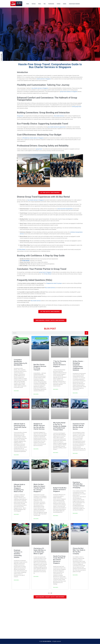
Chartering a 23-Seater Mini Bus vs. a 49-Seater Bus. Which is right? (40, 551)
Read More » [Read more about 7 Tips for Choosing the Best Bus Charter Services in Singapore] (56, 389)
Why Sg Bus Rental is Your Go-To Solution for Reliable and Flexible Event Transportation (60, 426)
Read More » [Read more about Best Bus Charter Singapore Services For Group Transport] (36, 394)
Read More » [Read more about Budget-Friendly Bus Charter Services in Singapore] (56, 516)
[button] (19, 171)
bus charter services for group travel (57, 127)
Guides (65, 4)
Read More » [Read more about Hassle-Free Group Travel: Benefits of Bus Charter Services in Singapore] (56, 587)
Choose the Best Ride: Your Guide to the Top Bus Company (79, 551)
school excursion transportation (65, 209)
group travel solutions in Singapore (69, 92)
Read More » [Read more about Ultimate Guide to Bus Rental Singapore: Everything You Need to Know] (17, 514)
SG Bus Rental (22, 250)
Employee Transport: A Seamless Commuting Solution (18, 554)
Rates (40, 4)
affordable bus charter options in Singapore (33, 138)
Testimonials (51, 4)
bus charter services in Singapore (40, 88)
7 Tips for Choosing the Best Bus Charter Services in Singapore (60, 364)
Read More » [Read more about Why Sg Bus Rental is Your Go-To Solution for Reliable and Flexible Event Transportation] (56, 453)
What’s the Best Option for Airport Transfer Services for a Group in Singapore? (39, 488)
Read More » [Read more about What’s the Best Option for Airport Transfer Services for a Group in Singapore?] (36, 519)
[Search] (86, 333)
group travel (39, 149)
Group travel (20, 116)
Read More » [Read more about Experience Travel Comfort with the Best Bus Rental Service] (75, 453)
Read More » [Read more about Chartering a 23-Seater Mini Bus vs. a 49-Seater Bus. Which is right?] (36, 577)
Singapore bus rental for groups (54, 283)
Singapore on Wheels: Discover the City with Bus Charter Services (39, 426)
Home (28, 4)
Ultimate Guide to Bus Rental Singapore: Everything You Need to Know (19, 488)
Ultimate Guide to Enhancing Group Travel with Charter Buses (20, 426)
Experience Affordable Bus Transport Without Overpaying (79, 485)
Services (34, 4)
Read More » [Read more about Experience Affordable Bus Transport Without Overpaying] (75, 513)
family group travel (77, 107)
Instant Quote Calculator (74, 4)
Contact (59, 4)
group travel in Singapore (45, 272)
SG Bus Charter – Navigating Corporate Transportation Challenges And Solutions (78, 366)
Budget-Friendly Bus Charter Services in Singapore (60, 490)
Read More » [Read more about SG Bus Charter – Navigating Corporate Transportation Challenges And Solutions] (75, 393)
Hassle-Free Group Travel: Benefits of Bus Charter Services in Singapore (59, 560)
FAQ (45, 4)
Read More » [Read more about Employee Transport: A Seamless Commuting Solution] (17, 580)
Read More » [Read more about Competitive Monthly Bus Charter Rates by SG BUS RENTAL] (17, 391)
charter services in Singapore (44, 79)
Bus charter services (59, 116)
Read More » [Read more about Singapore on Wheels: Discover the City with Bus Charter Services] (36, 449)
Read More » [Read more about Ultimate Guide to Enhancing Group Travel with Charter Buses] (17, 455)
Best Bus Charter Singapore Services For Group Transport (40, 367)
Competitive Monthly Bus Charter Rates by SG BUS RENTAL (20, 362)
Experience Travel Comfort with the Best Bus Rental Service (79, 426)
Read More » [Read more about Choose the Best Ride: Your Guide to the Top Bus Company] (75, 575)
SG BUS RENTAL (47, 641)
